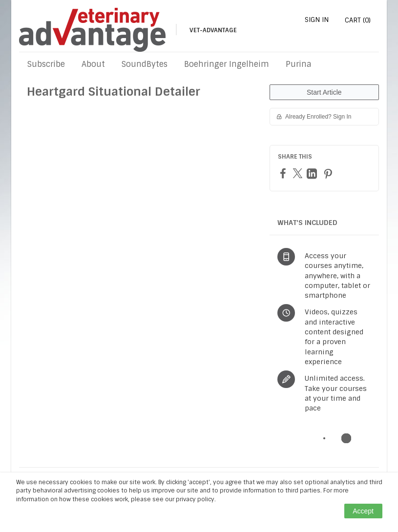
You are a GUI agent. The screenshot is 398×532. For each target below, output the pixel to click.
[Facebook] (284, 173)
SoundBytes (145, 64)
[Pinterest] (329, 174)
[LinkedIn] (313, 174)
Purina (299, 64)
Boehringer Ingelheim (227, 64)
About (93, 64)
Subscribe (46, 64)
